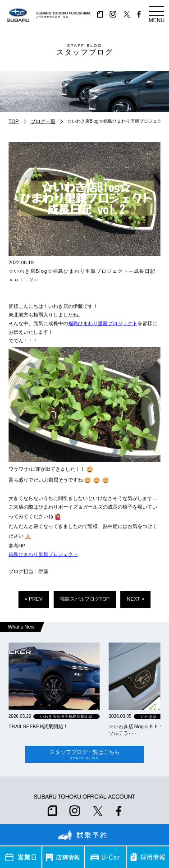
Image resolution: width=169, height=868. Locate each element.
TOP (14, 121)
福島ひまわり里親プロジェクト (103, 323)
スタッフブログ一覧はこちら (84, 755)
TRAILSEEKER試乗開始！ (38, 726)
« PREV (34, 599)
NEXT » (135, 599)
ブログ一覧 (43, 121)
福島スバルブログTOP (85, 599)
